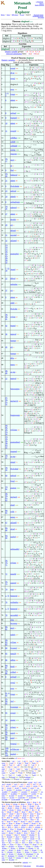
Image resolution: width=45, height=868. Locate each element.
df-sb (10, 806)
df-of (36, 829)
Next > (42, 4)
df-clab (32, 806)
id (11, 166)
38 (6, 443)
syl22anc (14, 430)
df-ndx (37, 846)
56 (6, 561)
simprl (13, 462)
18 (6, 252)
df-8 (17, 842)
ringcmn (14, 154)
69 (6, 538)
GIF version (41, 18)
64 (6, 536)
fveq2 (13, 481)
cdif (18, 765)
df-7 (10, 842)
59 (6, 470)
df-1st (9, 831)
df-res (10, 823)
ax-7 (34, 784)
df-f (3, 827)
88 (6, 673)
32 (6, 241)
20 (6, 176)
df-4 (30, 841)
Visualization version (38, 16)
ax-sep (9, 788)
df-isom (38, 827)
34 (6, 271)
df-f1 (10, 827)
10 (6, 123)
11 (6, 131)
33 (6, 262)
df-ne (12, 73)
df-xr (10, 839)
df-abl (10, 858)
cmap (13, 773)
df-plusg (22, 848)
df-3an (15, 804)
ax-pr (32, 788)
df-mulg (21, 856)
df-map (9, 835)
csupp (3, 773)
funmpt (13, 341)
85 (6, 654)
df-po (12, 819)
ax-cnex (9, 790)
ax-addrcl (14, 792)
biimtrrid (14, 596)
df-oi (17, 837)
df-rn (4, 823)
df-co (30, 821)
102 (7, 755)
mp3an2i (14, 497)
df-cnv (23, 821)
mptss (13, 365)
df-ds (26, 850)
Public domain (27, 866)
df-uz (12, 844)
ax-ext (35, 786)
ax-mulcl (24, 792)
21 (6, 181)
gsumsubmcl (15, 442)
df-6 (3, 842)
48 (6, 371)
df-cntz (30, 856)
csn (15, 767)
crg (18, 779)
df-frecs (33, 831)
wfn (3, 771)
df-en (16, 835)
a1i (12, 225)
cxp (11, 769)
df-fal (30, 804)
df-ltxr (17, 839)
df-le (25, 839)
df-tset (11, 850)
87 (6, 668)
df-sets (20, 846)
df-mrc (27, 852)
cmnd (14, 777)
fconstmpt (14, 707)
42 (6, 326)
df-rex (4, 810)
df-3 (24, 841)
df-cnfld (11, 860)
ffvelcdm (14, 309)
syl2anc (13, 563)
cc (4, 775)
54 (6, 434)
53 (6, 432)
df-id (37, 818)
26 (6, 209)
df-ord (34, 823)
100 (7, 748)
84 (6, 665)
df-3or (8, 804)
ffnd (12, 170)
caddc (19, 775)
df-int (25, 816)
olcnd (13, 529)
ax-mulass (24, 794)
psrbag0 (14, 677)
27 (6, 214)
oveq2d (13, 131)
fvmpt (13, 94)
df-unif (34, 850)
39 (6, 315)
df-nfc (17, 808)
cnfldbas (14, 138)
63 (6, 500)
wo (38, 761)
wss (3, 767)
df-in (30, 812)
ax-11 (21, 786)
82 (6, 642)
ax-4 (16, 784)
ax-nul (17, 788)
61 (6, 498)
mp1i (12, 160)
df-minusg (11, 856)
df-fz (19, 844)
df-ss (37, 812)
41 (6, 319)
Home (8, 15)
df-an (34, 802)
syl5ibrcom (15, 749)
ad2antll (14, 523)
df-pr (38, 814)
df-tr (31, 818)
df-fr (26, 819)
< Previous (40, 2)
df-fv (30, 827)
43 (6, 445)
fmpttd (13, 326)
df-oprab (20, 829)
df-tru (23, 804)
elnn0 (13, 505)
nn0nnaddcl (15, 549)
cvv (11, 765)
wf (11, 771)
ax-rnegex (30, 796)
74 (6, 589)
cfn (21, 773)
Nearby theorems (39, 5)
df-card (25, 837)
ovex (12, 89)
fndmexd (14, 175)
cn (27, 775)
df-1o (26, 833)
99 (6, 739)
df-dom (23, 835)
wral (27, 763)
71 (6, 565)
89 (6, 753)
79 (6, 671)
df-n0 (31, 842)
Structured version (39, 15)
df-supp (24, 831)
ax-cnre (12, 797)
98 (6, 734)
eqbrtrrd (14, 208)
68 (6, 530)
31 (6, 235)
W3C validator (40, 866)
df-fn (38, 825)
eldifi (12, 303)
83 (6, 645)
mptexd (13, 334)
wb (25, 761)
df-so (19, 819)
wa (31, 761)
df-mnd (20, 854)
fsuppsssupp (15, 415)
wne (20, 763)
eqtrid (13, 733)
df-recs (11, 833)
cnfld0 (13, 142)
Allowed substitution (14, 54)
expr (12, 589)
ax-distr (34, 794)
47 (6, 398)
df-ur (27, 858)
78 (6, 615)
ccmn (8, 779)
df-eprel (4, 819)
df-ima (18, 823)
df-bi (28, 802)
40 (6, 317)
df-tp (4, 816)
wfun (36, 769)
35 (6, 582)
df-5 (37, 841)
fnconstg (14, 623)
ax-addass (14, 794)
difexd (13, 278)
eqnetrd (13, 583)
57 (6, 458)
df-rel (16, 821)
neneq (13, 517)
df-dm (37, 821)
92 (6, 695)
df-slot (28, 846)
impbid (13, 754)
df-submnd (30, 854)
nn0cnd (13, 191)
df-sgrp (11, 854)
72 (6, 574)
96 (6, 732)
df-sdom (32, 835)
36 (6, 334)
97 (6, 729)
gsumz (13, 720)
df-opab (16, 818)
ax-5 (22, 784)
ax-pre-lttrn (33, 797)
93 (6, 703)
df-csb (9, 812)
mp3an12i (14, 401)
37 (6, 290)
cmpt (3, 769)
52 (6, 404)
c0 (9, 767)
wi (19, 761)
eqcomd (14, 235)
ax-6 (28, 784)
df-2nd (16, 831)
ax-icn (36, 790)
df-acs (35, 852)
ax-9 (7, 786)
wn (13, 761)
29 (6, 225)
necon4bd (14, 615)
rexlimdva (14, 602)
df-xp (9, 821)
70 (6, 563)
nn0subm (14, 284)
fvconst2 (14, 648)
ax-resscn (19, 790)
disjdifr (13, 220)
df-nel (31, 808)
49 (6, 373)
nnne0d (13, 574)
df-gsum (10, 852)
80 (6, 627)
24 (6, 197)
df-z (38, 842)
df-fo (16, 827)
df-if (18, 814)
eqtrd (12, 738)
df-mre (19, 852)
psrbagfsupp (15, 202)
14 (6, 247)
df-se (32, 819)
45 (6, 347)
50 (6, 400)
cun (26, 765)
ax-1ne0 (11, 796)
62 (6, 489)
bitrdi (13, 667)
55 (6, 448)
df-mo (17, 806)
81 (6, 629)
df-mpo (28, 829)
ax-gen (9, 784)
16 (6, 159)
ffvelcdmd (14, 469)
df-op (10, 816)
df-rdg (19, 833)
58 (6, 494)
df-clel (10, 808)
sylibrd (13, 672)
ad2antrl (14, 241)
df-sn (32, 814)
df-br (8, 818)
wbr (32, 767)
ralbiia (13, 660)
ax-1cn (28, 790)
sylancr (13, 727)
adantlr (13, 197)
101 (7, 750)
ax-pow (25, 788)
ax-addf (27, 799)
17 (6, 161)
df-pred (26, 823)
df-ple (19, 850)
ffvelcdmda (15, 186)
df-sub (32, 839)
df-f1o (23, 827)
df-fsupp (10, 837)
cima (26, 769)
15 (6, 249)
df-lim (9, 825)
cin (33, 765)
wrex (34, 763)
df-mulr (31, 848)
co (33, 771)
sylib (12, 512)
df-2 (17, 841)
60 (6, 476)
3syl (12, 701)
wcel (12, 763)
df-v (33, 810)
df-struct (11, 846)
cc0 (10, 775)
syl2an (13, 317)
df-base (4, 848)
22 (6, 254)
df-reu (19, 810)
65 (6, 513)
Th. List (22, 15)
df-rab (26, 810)
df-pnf (32, 837)
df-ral (39, 808)
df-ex (37, 804)
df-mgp (19, 858)
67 (6, 523)
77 (8, 609)
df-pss (4, 814)
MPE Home (15, 15)
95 (6, 713)
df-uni (17, 816)
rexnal (13, 68)
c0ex (12, 620)
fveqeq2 (14, 744)
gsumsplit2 (15, 254)
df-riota (4, 829)
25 (6, 256)
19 (6, 174)
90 (6, 701)
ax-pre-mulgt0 (16, 799)
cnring (13, 150)
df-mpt (24, 818)
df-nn (10, 841)
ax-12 (28, 786)
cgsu (3, 777)
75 (8, 596)
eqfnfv (13, 635)
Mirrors (3, 15)
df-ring (34, 858)
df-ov (12, 829)
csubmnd (28, 777)
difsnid (13, 231)
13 (6, 245)
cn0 (35, 775)
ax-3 (3, 784)
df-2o (33, 833)
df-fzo (27, 844)
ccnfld (27, 779)
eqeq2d (13, 654)
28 (6, 258)
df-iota (24, 825)
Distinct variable (11, 52)
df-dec (4, 844)
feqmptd (14, 118)
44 (6, 425)
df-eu (24, 806)
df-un (23, 812)
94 (6, 737)
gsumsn (13, 488)
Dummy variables (8, 60)
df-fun (31, 825)
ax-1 (35, 782)
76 (6, 602)
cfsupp (34, 773)
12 (8, 268)
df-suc (16, 825)
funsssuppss (15, 389)
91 (6, 693)
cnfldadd (14, 146)
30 (6, 260)
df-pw (25, 814)
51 (6, 402)
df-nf (4, 806)
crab (4, 765)
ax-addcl (5, 792)
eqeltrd (13, 537)
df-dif (16, 812)
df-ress (13, 848)
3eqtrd (13, 270)
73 (6, 584)
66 (6, 528)
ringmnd (14, 451)
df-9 (24, 842)
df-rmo (12, 810)
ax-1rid (20, 796)
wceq (3, 763)
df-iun (32, 816)
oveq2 (13, 79)
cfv (17, 771)
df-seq (35, 844)
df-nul (11, 814)
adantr (13, 100)
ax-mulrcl (34, 792)
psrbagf (13, 113)
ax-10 (14, 786)
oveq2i (13, 713)
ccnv (18, 769)
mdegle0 (25, 862)
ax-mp (13, 372)
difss (12, 358)
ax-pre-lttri (22, 797)
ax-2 (40, 782)
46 (6, 428)
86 (6, 660)
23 (6, 191)
